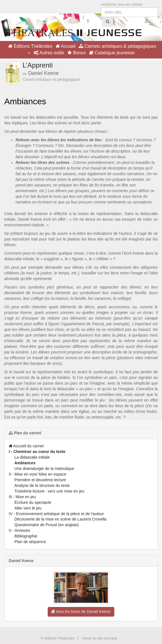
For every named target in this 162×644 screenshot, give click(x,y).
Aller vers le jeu (28, 508)
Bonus (77, 53)
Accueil (65, 46)
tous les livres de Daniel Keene (81, 612)
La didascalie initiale (32, 457)
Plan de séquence (30, 542)
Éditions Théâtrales (30, 46)
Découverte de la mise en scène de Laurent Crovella (60, 519)
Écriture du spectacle (33, 502)
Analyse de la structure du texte (42, 485)
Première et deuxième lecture (40, 480)
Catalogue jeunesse (112, 53)
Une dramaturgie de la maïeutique (44, 469)
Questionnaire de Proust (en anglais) (47, 525)
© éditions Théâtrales (57, 638)
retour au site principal (100, 638)
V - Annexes (19, 530)
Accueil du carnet (26, 446)
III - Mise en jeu (22, 497)
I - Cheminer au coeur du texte (37, 452)
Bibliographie (26, 536)
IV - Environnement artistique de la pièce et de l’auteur (56, 514)
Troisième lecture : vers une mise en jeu (49, 491)
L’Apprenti (38, 65)
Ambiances (25, 463)
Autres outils (49, 53)
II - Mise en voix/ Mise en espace (38, 474)
